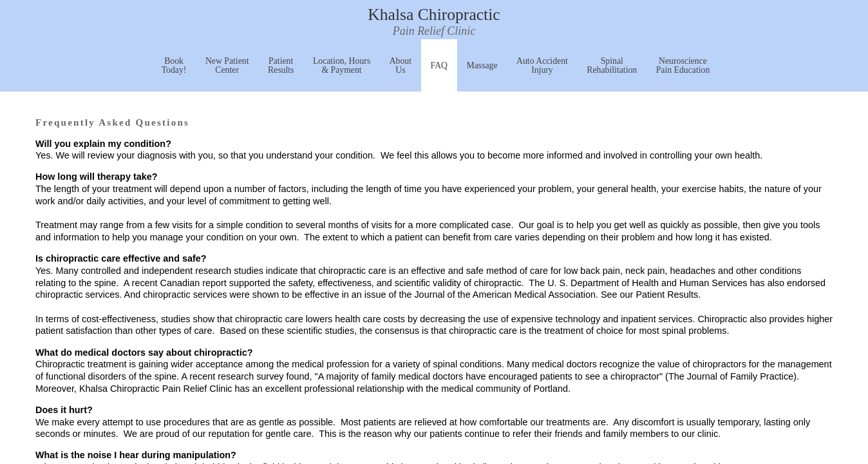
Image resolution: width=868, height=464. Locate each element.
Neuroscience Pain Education (683, 65)
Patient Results (281, 65)
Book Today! (174, 65)
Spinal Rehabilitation (612, 65)
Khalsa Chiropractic (434, 23)
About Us (401, 65)
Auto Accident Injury (542, 65)
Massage (482, 65)
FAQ (439, 65)
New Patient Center (227, 65)
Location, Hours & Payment (342, 65)
